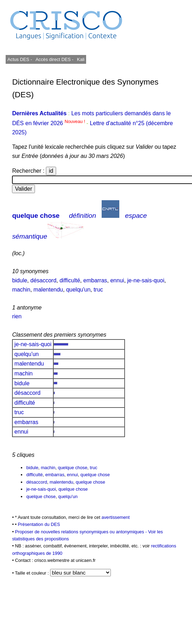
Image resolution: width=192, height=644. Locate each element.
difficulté (70, 280)
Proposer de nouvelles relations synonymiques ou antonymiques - (81, 532)
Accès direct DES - (55, 59)
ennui (117, 280)
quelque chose (36, 216)
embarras (95, 280)
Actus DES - (20, 59)
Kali (81, 59)
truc (98, 290)
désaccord (43, 280)
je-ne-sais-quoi (146, 280)
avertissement (116, 517)
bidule (20, 280)
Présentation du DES (39, 524)
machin (21, 290)
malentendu (48, 290)
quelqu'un (78, 290)
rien (17, 316)
